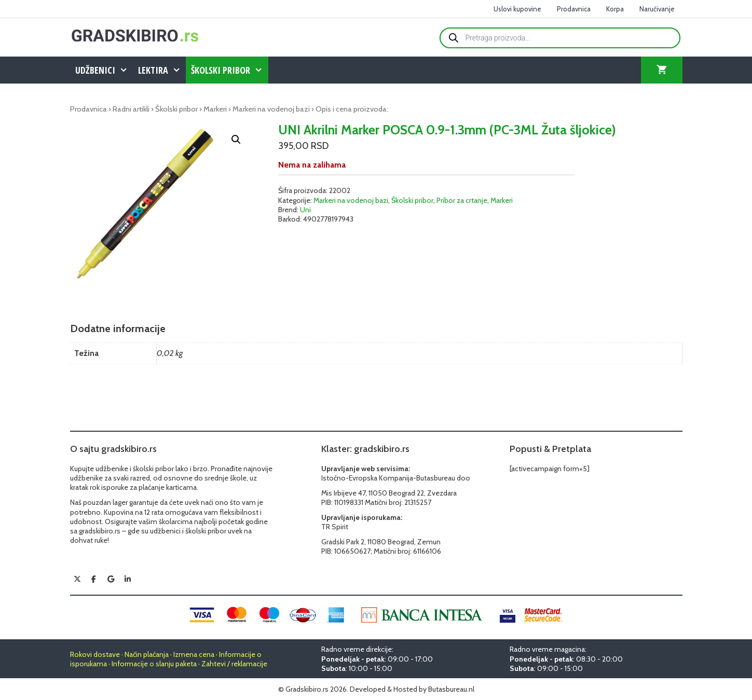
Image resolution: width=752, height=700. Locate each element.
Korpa (615, 9)
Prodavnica (574, 9)
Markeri (215, 109)
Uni (305, 210)
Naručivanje (657, 9)
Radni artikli (131, 109)
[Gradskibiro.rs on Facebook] (94, 579)
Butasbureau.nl (451, 689)
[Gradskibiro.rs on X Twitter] (77, 579)
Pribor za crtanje (462, 200)
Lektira (162, 70)
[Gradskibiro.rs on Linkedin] (128, 579)
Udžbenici (104, 70)
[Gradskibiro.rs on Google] (111, 579)
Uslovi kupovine (517, 9)
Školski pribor (229, 70)
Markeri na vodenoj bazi (271, 109)
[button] (236, 140)
